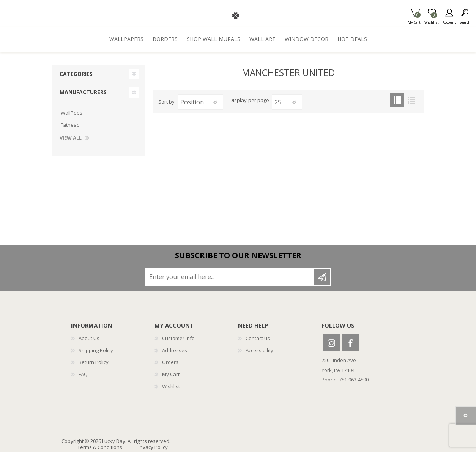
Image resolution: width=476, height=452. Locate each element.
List (411, 100)
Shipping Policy (96, 350)
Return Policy (94, 362)
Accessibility (259, 350)
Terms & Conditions (100, 447)
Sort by (166, 102)
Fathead (70, 125)
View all (71, 138)
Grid (397, 100)
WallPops (72, 113)
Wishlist (171, 386)
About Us (89, 338)
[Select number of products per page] (287, 102)
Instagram (331, 343)
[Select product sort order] (200, 102)
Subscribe (322, 277)
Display (238, 101)
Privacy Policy (152, 447)
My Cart (414, 20)
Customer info (178, 338)
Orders (170, 362)
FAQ (83, 374)
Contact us (258, 338)
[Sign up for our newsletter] (230, 277)
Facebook (351, 343)
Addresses (175, 350)
